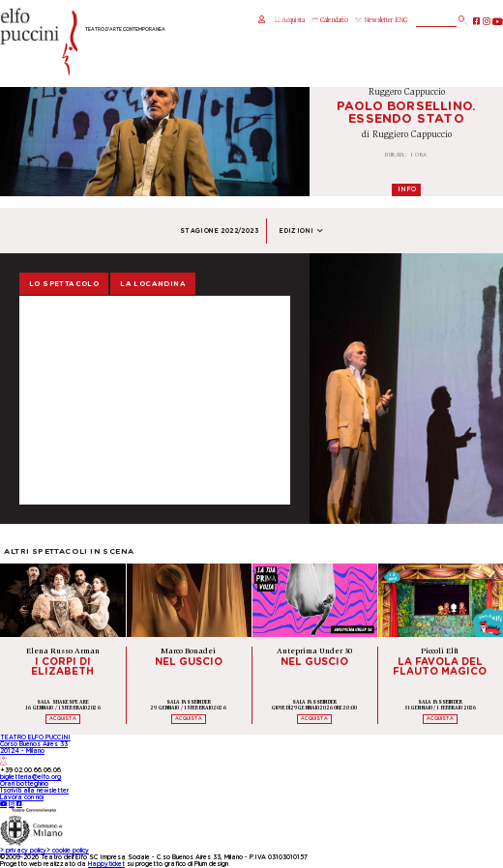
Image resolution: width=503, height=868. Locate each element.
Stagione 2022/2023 (219, 231)
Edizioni (301, 231)
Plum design (211, 864)
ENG (401, 21)
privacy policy (23, 851)
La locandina (153, 284)
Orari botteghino (24, 784)
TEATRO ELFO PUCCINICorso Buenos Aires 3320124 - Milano (35, 750)
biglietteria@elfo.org (30, 777)
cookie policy (68, 851)
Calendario (329, 21)
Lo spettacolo (64, 284)
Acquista (289, 20)
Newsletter (374, 21)
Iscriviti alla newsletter (34, 791)
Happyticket (106, 864)
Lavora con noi (22, 797)
